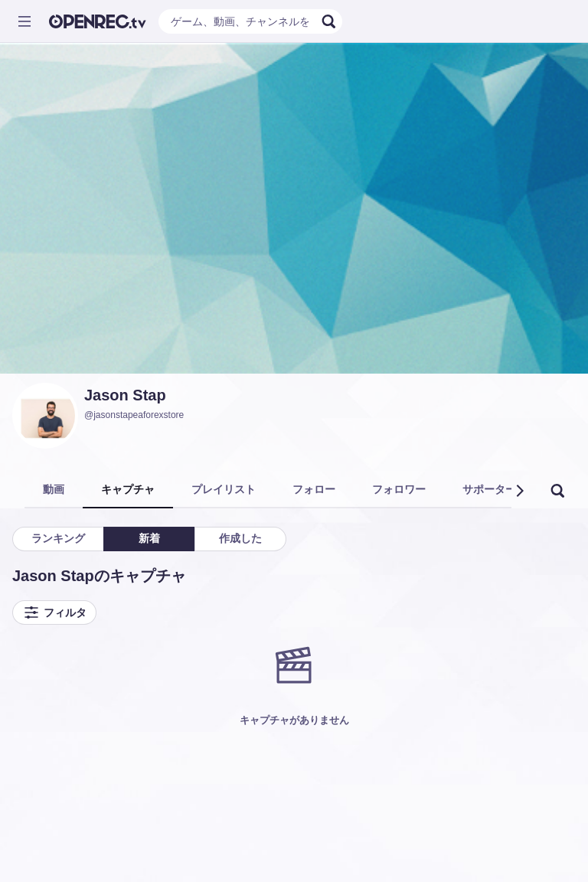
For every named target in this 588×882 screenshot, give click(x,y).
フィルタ (54, 612)
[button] (519, 491)
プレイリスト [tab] (224, 489)
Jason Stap (125, 395)
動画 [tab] (54, 489)
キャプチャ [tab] (128, 489)
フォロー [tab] (314, 489)
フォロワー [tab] (399, 489)
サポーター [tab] (489, 489)
